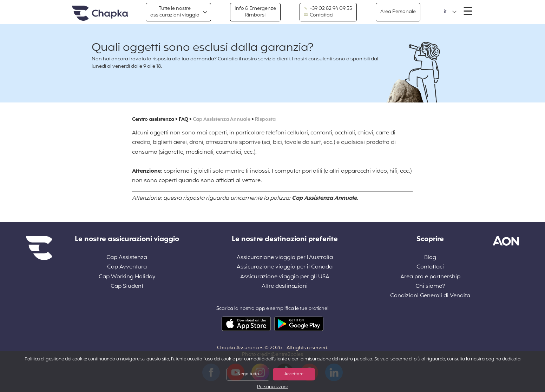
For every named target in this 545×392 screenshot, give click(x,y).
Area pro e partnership (430, 277)
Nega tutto (248, 374)
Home (100, 14)
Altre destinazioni (285, 287)
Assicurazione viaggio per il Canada (285, 267)
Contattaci (319, 15)
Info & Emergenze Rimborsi (255, 12)
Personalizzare (272, 387)
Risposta (265, 119)
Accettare (294, 374)
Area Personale (398, 12)
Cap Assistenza (127, 258)
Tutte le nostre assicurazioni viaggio (175, 12)
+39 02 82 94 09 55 (328, 9)
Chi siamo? (430, 287)
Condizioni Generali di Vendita (430, 296)
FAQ (183, 119)
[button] (450, 12)
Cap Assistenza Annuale (222, 119)
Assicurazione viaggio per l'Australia (285, 258)
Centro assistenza (153, 119)
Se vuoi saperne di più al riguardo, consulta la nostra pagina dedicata (447, 359)
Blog (430, 258)
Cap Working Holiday (127, 277)
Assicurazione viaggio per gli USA (285, 277)
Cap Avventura (127, 267)
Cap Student (127, 287)
